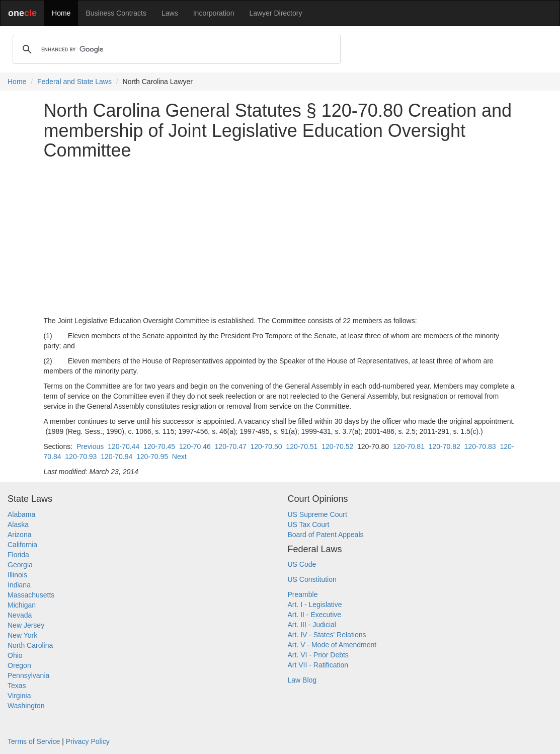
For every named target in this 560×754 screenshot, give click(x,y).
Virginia (19, 696)
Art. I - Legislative (315, 605)
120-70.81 (409, 446)
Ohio (15, 655)
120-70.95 (152, 457)
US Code (302, 564)
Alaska (18, 524)
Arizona (19, 535)
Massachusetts (31, 595)
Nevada (20, 615)
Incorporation (214, 13)
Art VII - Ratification (318, 665)
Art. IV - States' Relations (327, 635)
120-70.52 (337, 446)
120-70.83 (480, 446)
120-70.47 (231, 446)
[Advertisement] (280, 238)
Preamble (303, 594)
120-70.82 (445, 446)
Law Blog (302, 680)
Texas (17, 686)
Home (61, 13)
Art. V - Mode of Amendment (332, 645)
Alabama (21, 514)
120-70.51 (302, 446)
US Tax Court (309, 524)
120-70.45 (159, 446)
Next (179, 457)
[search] (175, 49)
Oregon (19, 665)
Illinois (17, 575)
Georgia (20, 565)
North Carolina (30, 645)
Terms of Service (34, 741)
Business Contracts (116, 13)
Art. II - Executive (315, 615)
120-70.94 (116, 457)
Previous (90, 446)
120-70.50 (266, 446)
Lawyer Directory (275, 13)
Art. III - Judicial (312, 625)
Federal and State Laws (74, 82)
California (22, 545)
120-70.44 (124, 446)
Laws (170, 13)
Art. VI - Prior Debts (318, 655)
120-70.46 (195, 446)
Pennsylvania (28, 675)
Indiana (19, 585)
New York (22, 635)
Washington (26, 706)
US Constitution (312, 579)
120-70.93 (81, 457)
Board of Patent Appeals (326, 535)
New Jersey (26, 625)
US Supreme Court (317, 514)
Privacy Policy (88, 741)
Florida (18, 555)
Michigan (22, 605)
